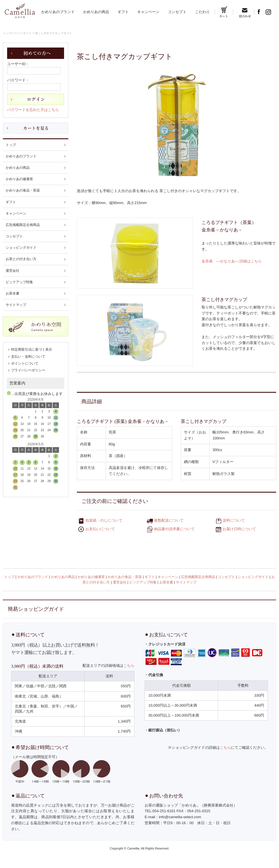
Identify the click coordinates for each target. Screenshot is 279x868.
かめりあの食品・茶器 (23, 190)
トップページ (11, 33)
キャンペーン (148, 12)
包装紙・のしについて (104, 521)
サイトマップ (16, 305)
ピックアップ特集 (19, 282)
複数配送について (169, 521)
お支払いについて (100, 529)
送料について (234, 521)
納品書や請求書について (174, 529)
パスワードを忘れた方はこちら (33, 110)
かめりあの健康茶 (19, 179)
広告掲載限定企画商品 (23, 225)
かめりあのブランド (58, 12)
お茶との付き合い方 (21, 259)
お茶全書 (13, 293)
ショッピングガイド (21, 248)
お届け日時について (239, 529)
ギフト (123, 12)
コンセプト (177, 12)
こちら (129, 666)
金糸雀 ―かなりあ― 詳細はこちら (232, 261)
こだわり (202, 12)
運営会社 (13, 271)
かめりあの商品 (96, 12)
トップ (11, 145)
